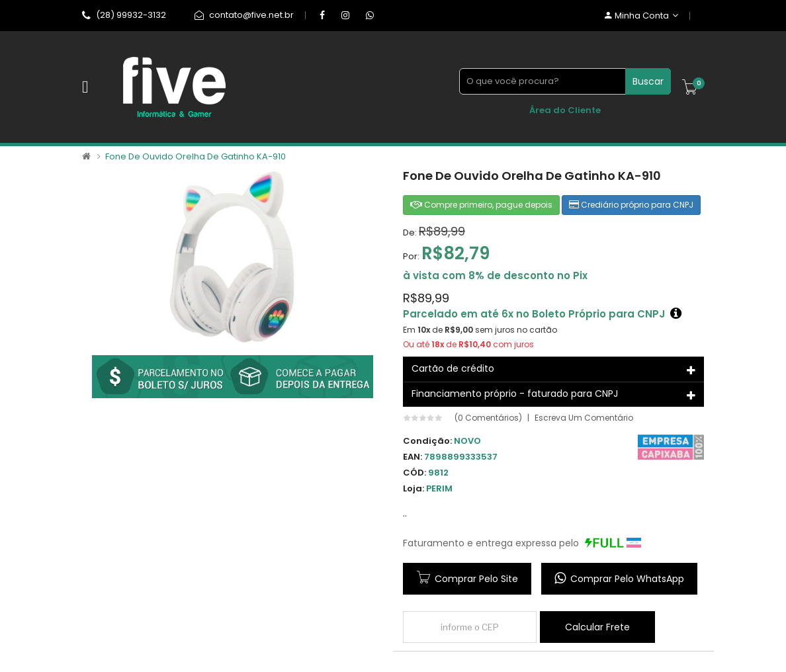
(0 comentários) (488, 418)
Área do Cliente (565, 110)
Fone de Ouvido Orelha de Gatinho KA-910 (196, 156)
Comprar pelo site (476, 579)
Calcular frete (597, 627)
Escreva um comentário (584, 418)
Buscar (648, 81)
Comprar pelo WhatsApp (619, 578)
